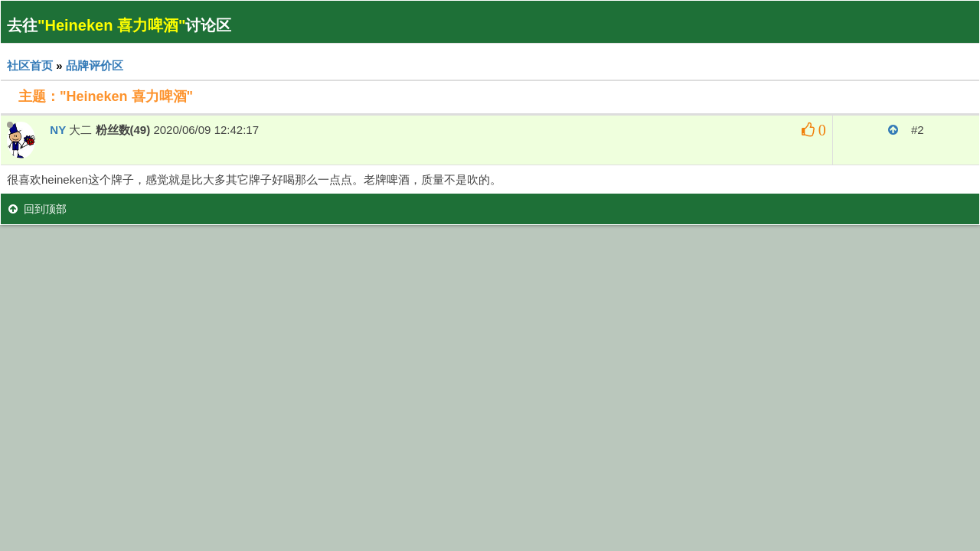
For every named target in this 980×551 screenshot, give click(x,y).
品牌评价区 (95, 65)
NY (58, 130)
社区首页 (30, 65)
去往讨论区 (119, 25)
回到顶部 (38, 209)
